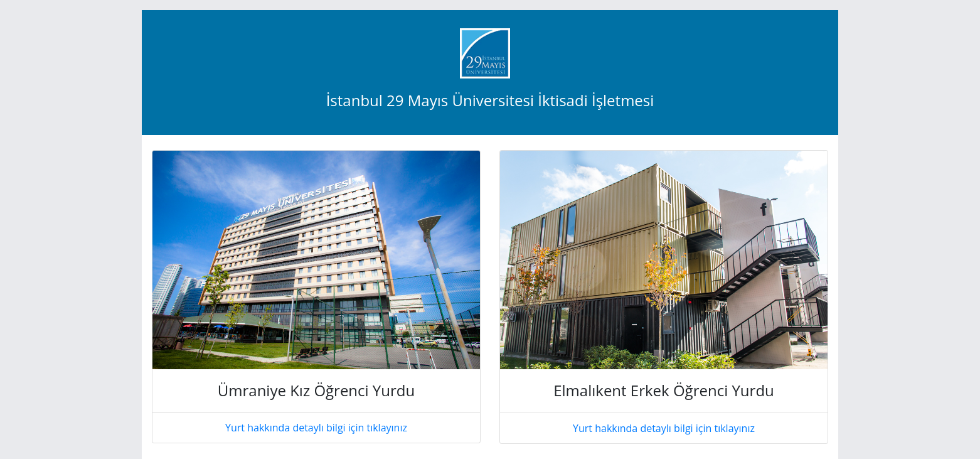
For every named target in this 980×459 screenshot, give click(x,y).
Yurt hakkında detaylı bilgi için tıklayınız (316, 428)
